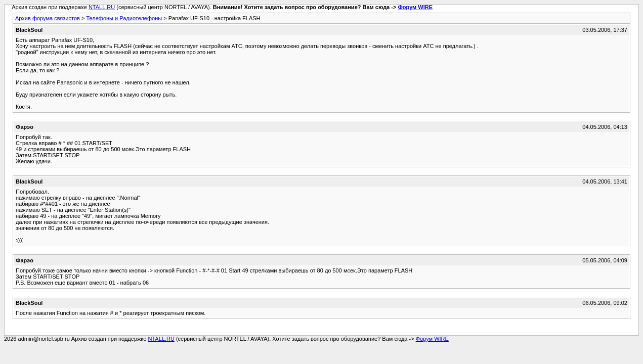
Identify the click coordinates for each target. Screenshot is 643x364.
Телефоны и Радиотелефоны (124, 18)
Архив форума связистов (48, 18)
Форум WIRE (415, 7)
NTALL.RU (102, 7)
